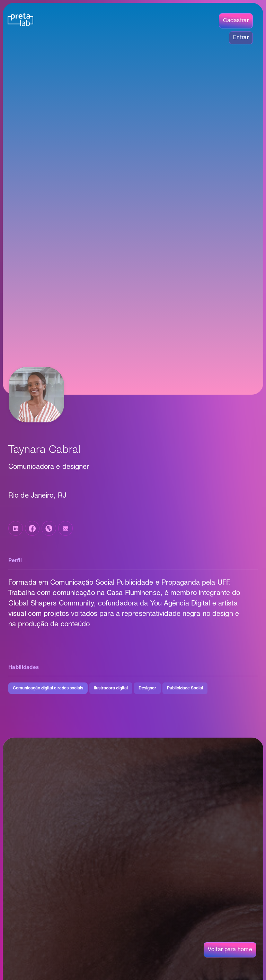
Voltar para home (230, 950)
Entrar (241, 38)
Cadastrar (236, 21)
